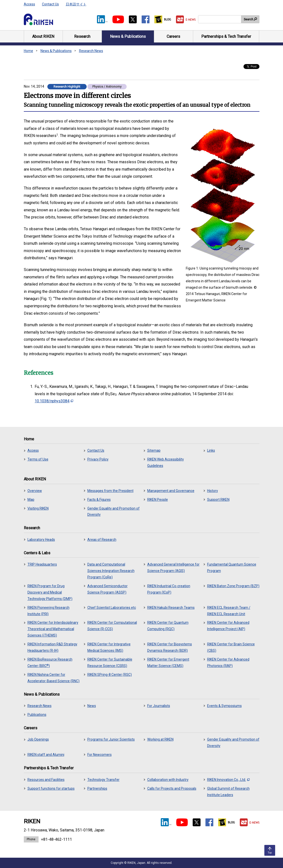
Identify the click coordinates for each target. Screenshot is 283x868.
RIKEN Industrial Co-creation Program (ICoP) (169, 589)
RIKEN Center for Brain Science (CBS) (231, 647)
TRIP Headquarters (42, 564)
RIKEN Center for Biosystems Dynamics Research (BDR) (170, 647)
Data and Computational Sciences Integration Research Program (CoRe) (111, 571)
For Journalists (159, 706)
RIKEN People (158, 500)
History (213, 491)
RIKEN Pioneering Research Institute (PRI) (48, 611)
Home (28, 51)
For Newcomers (100, 755)
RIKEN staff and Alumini (46, 755)
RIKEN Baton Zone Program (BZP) (233, 586)
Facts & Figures (99, 500)
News (92, 706)
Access (29, 4)
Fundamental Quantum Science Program (232, 568)
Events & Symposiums (224, 706)
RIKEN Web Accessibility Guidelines (166, 462)
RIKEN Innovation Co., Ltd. (228, 780)
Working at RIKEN (160, 739)
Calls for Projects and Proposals (172, 788)
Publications (37, 715)
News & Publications (56, 51)
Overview (35, 491)
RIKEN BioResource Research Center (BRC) (50, 663)
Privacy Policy (98, 459)
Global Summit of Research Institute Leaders (228, 792)
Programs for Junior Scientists (111, 739)
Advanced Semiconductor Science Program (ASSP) (108, 589)
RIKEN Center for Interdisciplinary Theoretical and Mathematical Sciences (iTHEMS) (53, 629)
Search (249, 19)
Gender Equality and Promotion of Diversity (114, 512)
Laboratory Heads (41, 540)
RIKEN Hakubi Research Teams (171, 608)
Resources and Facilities (46, 780)
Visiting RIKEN (38, 508)
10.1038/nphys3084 (54, 401)
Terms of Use (38, 459)
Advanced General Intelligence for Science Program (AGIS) (173, 568)
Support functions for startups (51, 788)
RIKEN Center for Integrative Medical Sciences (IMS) (109, 647)
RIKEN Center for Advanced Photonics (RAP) (228, 663)
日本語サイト (76, 4)
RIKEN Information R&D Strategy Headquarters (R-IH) (52, 647)
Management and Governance (171, 491)
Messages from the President (110, 491)
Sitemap (154, 450)
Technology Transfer (103, 780)
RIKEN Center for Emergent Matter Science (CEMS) (168, 663)
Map (31, 500)
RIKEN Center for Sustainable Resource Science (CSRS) (110, 663)
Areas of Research (102, 540)
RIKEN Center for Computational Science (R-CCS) (112, 626)
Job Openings (38, 739)
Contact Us (50, 4)
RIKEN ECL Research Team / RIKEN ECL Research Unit (229, 611)
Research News (91, 51)
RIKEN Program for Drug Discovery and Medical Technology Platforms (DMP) (50, 592)
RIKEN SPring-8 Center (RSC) (110, 675)
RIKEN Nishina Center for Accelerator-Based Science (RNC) (54, 678)
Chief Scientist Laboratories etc (112, 608)
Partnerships (97, 788)
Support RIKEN (218, 500)
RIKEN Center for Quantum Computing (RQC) (168, 626)
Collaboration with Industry (168, 780)
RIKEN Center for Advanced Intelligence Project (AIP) (228, 626)
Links (211, 450)
